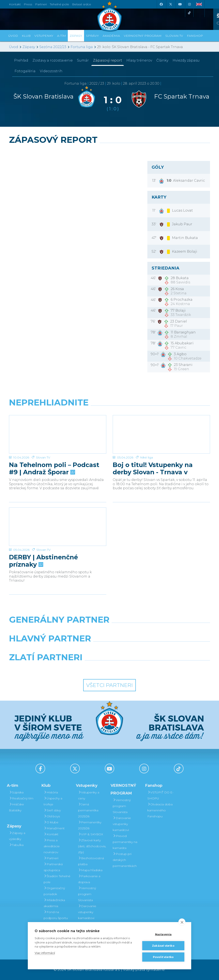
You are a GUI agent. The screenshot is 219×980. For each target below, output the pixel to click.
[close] (182, 922)
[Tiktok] (189, 13)
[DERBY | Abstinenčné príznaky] (58, 524)
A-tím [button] (61, 36)
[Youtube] (180, 4)
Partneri (51, 858)
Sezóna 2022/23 (53, 47)
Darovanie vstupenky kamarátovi (87, 912)
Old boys (52, 816)
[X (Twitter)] (170, 4)
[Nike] (109, 631)
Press (28, 4)
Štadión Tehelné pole (57, 879)
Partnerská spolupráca (53, 867)
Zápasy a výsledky (17, 836)
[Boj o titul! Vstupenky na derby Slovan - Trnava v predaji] (161, 431)
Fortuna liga (82, 47)
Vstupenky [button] (44, 36)
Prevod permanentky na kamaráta (125, 842)
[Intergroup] (84, 668)
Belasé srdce (82, 4)
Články (162, 60)
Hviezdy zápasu (186, 60)
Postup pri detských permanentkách (125, 860)
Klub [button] (26, 36)
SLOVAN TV (174, 36)
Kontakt (51, 834)
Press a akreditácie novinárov (52, 846)
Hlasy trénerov (139, 60)
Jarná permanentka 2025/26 (88, 810)
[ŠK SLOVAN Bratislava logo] (109, 16)
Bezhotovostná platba (91, 861)
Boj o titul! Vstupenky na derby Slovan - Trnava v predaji (153, 463)
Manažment (54, 828)
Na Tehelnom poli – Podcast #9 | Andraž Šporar (54, 463)
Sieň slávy (52, 810)
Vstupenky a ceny (89, 795)
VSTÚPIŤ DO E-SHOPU (160, 795)
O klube (51, 822)
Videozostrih (51, 71)
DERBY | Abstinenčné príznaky (43, 555)
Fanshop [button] (195, 36)
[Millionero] (144, 649)
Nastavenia (163, 934)
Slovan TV (43, 451)
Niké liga (146, 451)
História (51, 792)
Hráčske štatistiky (16, 807)
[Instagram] (189, 4)
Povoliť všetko (163, 957)
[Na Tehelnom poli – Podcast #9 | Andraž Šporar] (58, 431)
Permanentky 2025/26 (90, 825)
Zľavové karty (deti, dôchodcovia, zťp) (92, 846)
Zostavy (53, 60)
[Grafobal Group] (135, 668)
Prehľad (21, 60)
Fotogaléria (25, 71)
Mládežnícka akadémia (54, 903)
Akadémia (111, 36)
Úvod (13, 36)
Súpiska (16, 792)
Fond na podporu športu (56, 915)
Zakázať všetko (163, 946)
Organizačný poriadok (54, 891)
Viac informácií (45, 953)
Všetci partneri (109, 685)
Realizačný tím (21, 798)
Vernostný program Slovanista (87, 894)
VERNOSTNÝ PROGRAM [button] (143, 36)
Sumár (83, 60)
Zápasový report (108, 60)
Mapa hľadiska (90, 870)
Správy (92, 36)
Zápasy (29, 47)
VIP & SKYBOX (91, 834)
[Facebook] (161, 4)
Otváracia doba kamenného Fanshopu (160, 810)
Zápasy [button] (76, 36)
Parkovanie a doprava (89, 879)
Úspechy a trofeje (53, 801)
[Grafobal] (75, 649)
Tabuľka (16, 845)
